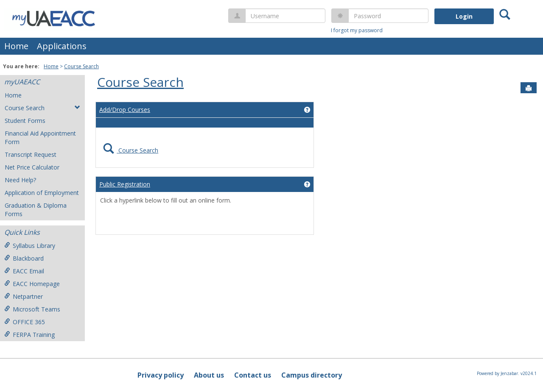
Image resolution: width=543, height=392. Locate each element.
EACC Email (24, 271)
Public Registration (125, 184)
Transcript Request (31, 154)
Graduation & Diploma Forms (36, 210)
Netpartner (24, 296)
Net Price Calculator (32, 167)
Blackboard (24, 258)
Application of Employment (42, 193)
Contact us (253, 375)
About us (209, 375)
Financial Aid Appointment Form (40, 138)
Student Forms (25, 121)
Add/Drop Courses (125, 110)
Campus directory (312, 375)
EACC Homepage (32, 284)
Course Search (81, 66)
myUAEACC (22, 82)
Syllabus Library (30, 246)
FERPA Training (29, 335)
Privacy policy (161, 375)
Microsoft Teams (32, 309)
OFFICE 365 (25, 322)
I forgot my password (357, 30)
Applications (62, 46)
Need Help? (20, 180)
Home (16, 46)
